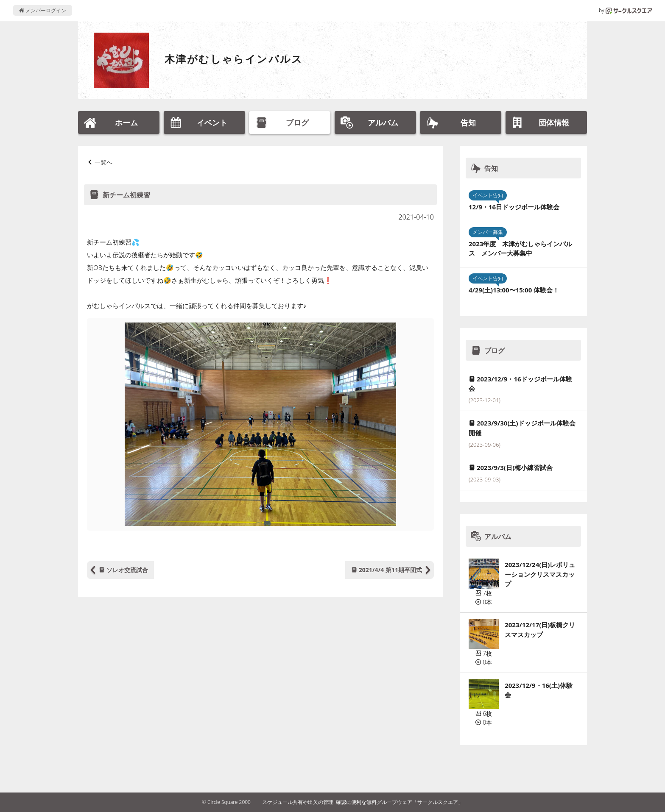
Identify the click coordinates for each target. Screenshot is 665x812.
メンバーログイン (43, 10)
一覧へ (103, 162)
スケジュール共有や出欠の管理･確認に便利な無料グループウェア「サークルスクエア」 (363, 802)
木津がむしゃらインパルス (234, 59)
